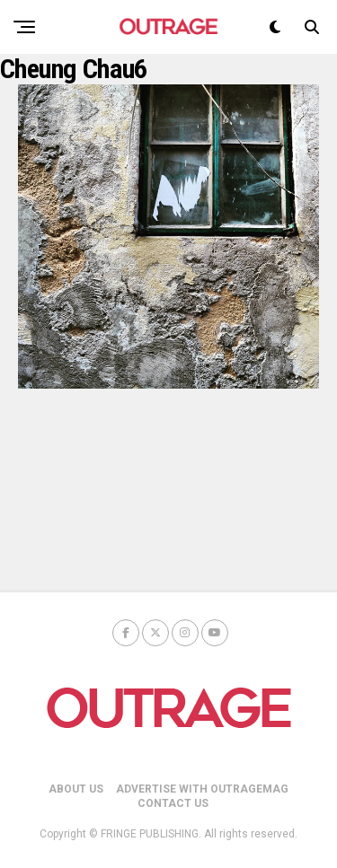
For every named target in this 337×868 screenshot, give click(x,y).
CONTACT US (173, 803)
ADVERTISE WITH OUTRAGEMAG (202, 789)
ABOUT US (76, 789)
